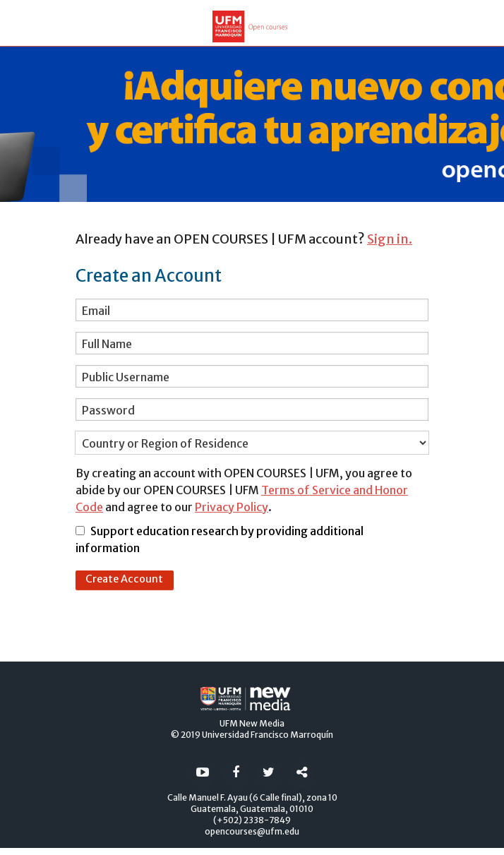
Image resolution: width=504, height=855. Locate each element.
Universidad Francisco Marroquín (268, 735)
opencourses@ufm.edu (252, 831)
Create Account (124, 579)
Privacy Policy (232, 507)
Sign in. (390, 239)
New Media (262, 723)
